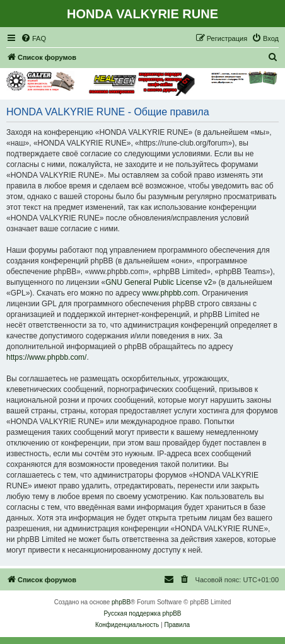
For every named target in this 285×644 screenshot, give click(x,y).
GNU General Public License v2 (159, 282)
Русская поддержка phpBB (142, 613)
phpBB (121, 602)
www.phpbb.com (170, 293)
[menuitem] (33, 38)
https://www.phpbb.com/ (46, 357)
